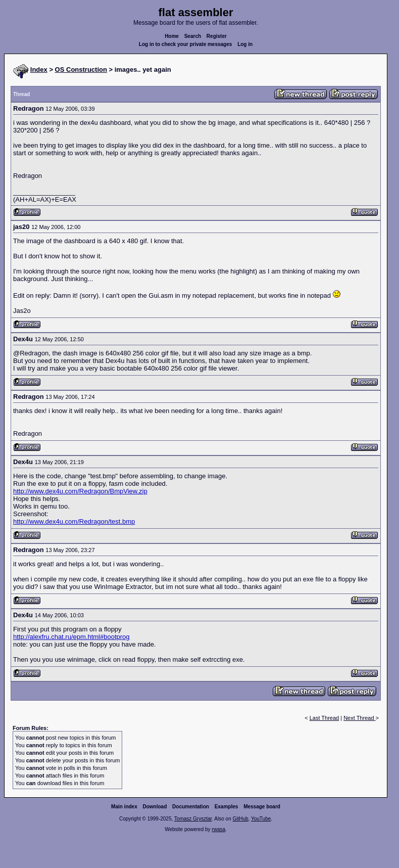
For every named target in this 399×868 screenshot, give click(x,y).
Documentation (191, 807)
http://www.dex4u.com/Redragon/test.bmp (74, 521)
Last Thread (325, 718)
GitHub (240, 819)
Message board (262, 807)
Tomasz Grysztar (193, 819)
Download (155, 807)
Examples (227, 807)
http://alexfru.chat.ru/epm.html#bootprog (71, 637)
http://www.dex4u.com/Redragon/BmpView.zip (80, 491)
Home (172, 36)
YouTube (261, 819)
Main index (124, 807)
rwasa (218, 829)
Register (217, 36)
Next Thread (359, 718)
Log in (245, 44)
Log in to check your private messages (186, 44)
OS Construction (81, 70)
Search (193, 36)
